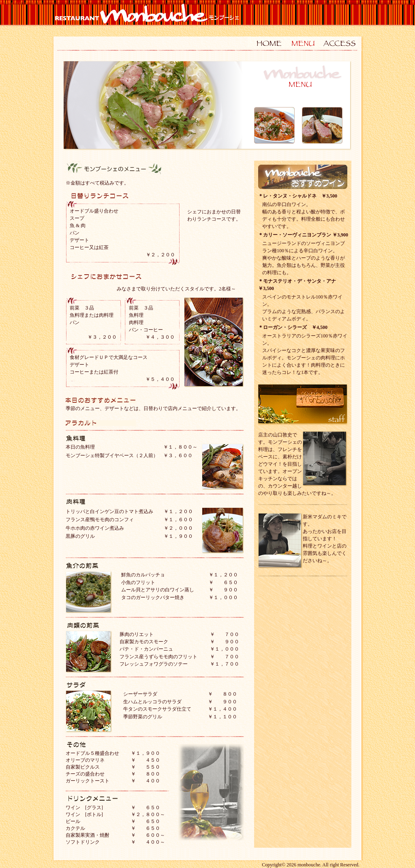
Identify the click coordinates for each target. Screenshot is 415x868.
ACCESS (339, 42)
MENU (303, 42)
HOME (266, 42)
